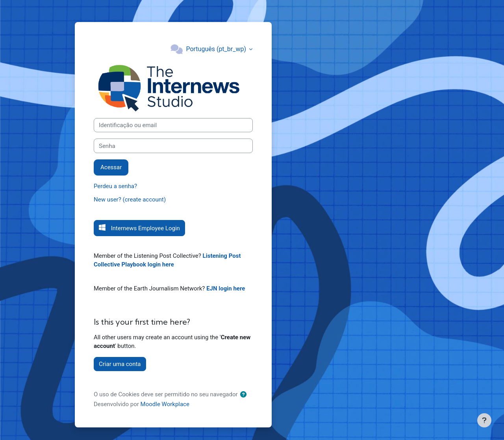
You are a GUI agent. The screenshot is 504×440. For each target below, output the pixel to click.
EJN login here (226, 288)
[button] (245, 395)
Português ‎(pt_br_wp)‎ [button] (217, 49)
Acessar (111, 167)
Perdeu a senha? (115, 186)
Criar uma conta (120, 364)
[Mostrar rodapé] (484, 420)
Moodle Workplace (165, 404)
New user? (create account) (130, 200)
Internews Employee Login (145, 228)
